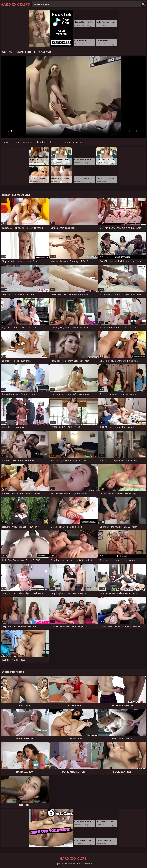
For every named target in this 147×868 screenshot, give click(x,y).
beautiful (42, 142)
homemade (28, 142)
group (67, 142)
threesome (55, 142)
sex (17, 142)
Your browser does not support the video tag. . (73, 97)
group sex (78, 142)
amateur (8, 142)
